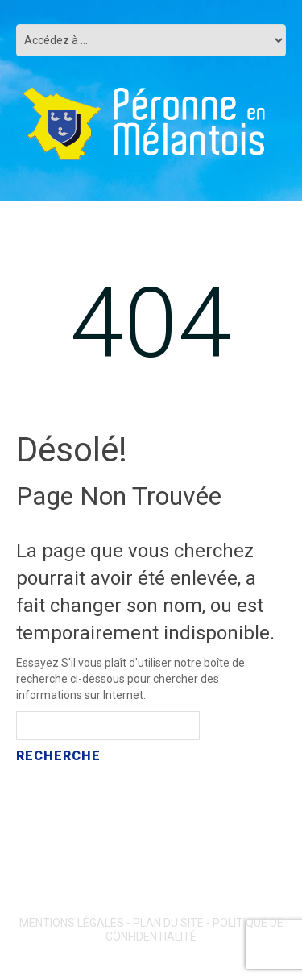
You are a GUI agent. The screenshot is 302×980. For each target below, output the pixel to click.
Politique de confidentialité (194, 930)
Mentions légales (72, 923)
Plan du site (168, 923)
